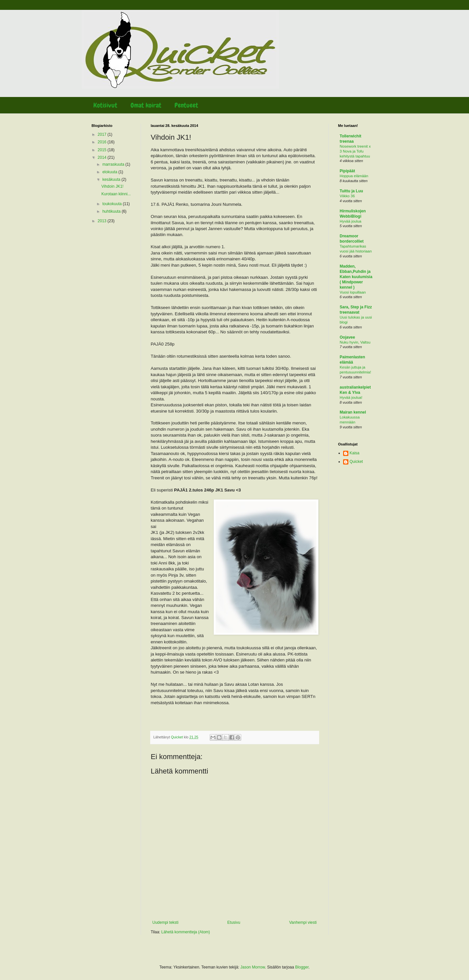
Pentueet (186, 105)
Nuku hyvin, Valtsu (355, 342)
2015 (103, 150)
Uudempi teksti (165, 922)
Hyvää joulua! (351, 397)
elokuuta (110, 172)
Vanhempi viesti (303, 922)
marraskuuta (114, 164)
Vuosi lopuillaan (353, 292)
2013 (103, 221)
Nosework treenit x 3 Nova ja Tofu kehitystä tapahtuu (355, 151)
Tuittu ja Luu (352, 191)
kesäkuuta (112, 179)
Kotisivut (105, 105)
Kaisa (355, 453)
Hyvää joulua (351, 221)
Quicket (356, 462)
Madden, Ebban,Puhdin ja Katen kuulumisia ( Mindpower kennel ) (356, 277)
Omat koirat (146, 105)
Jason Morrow (253, 967)
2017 (103, 134)
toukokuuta (112, 204)
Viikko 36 (347, 196)
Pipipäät (348, 171)
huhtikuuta (112, 211)
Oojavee (348, 337)
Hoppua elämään (354, 176)
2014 (103, 157)
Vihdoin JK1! (112, 186)
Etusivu (234, 922)
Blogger (302, 967)
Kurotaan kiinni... (116, 194)
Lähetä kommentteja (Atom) (186, 932)
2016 (103, 142)
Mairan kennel (353, 412)
